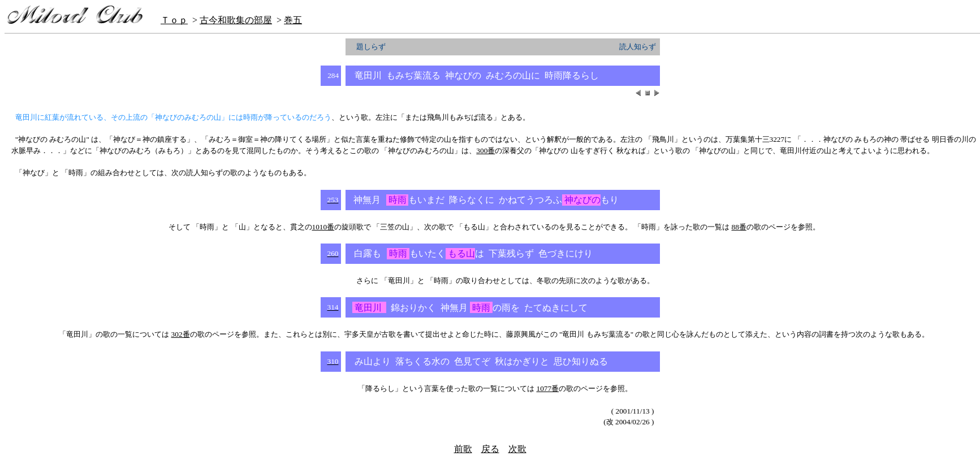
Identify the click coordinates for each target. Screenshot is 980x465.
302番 (181, 334)
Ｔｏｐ (174, 20)
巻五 (293, 20)
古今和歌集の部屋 (236, 20)
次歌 (517, 449)
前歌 (463, 449)
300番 (485, 151)
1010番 (323, 227)
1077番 (548, 388)
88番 (739, 227)
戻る (490, 449)
